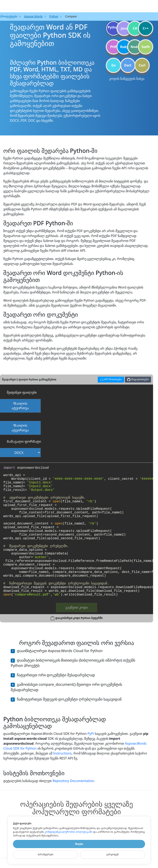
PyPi (91, 734)
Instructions (62, 753)
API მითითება (110, 379)
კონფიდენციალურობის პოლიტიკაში (68, 832)
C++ (146, 28)
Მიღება (79, 844)
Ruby (124, 47)
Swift (146, 47)
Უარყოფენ (112, 854)
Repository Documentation (73, 781)
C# (135, 28)
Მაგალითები (138, 379)
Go (114, 65)
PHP (114, 47)
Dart (128, 65)
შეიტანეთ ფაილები (22, 392)
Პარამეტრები (45, 854)
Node (135, 47)
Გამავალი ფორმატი (24, 441)
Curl (142, 65)
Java (124, 28)
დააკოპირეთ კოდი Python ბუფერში (79, 618)
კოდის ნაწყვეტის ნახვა (127, 79)
